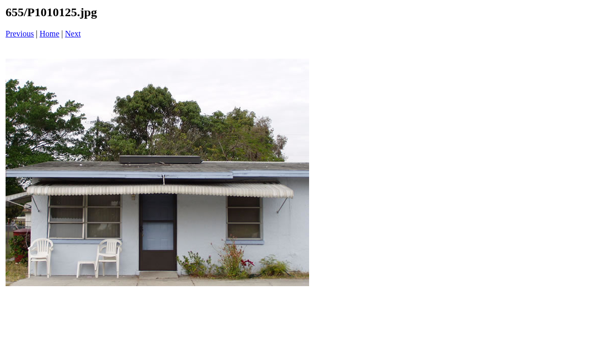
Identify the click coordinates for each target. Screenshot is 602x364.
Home (49, 34)
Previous (20, 34)
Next (73, 34)
